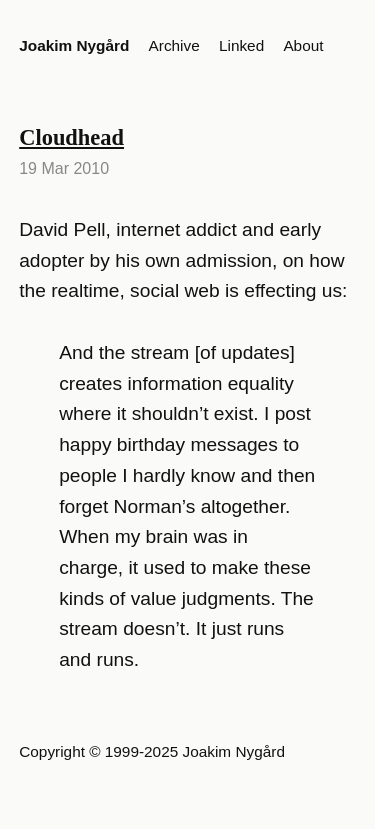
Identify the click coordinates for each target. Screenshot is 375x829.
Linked (241, 45)
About (303, 45)
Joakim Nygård (74, 45)
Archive (174, 45)
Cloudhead (71, 137)
